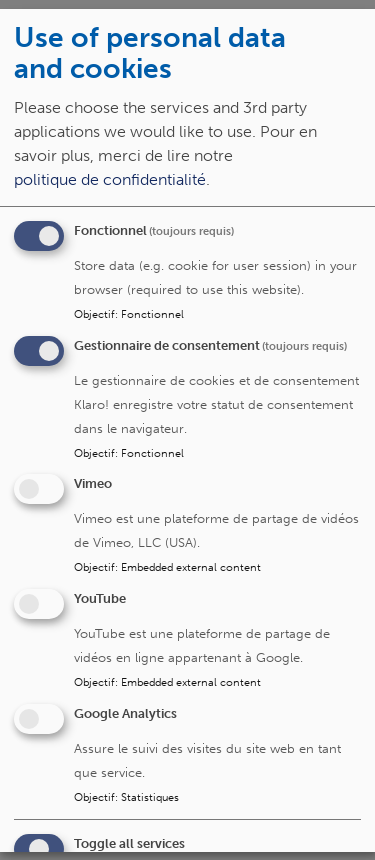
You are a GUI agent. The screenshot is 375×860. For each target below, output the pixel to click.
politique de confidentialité (110, 178)
